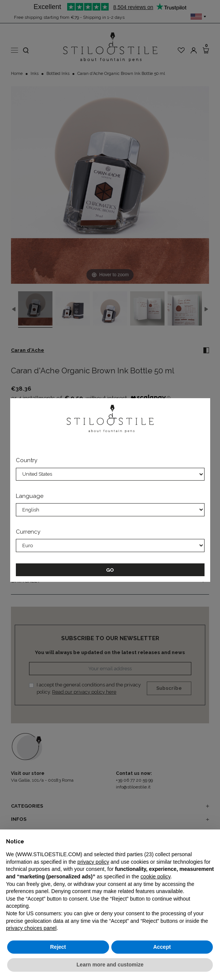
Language (30, 496)
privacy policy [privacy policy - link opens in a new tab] (93, 862)
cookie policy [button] (155, 877)
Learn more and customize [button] (110, 965)
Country (27, 460)
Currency (28, 532)
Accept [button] (162, 947)
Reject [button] (58, 947)
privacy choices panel (31, 928)
